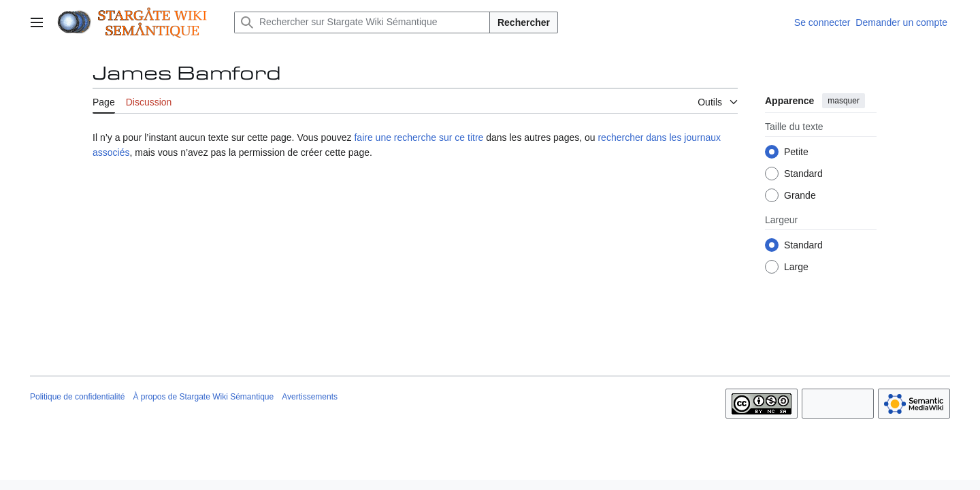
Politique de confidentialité (77, 397)
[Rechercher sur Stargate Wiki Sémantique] (362, 22)
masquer (844, 101)
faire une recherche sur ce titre (419, 137)
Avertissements (310, 397)
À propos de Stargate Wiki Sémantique (203, 397)
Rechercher (524, 22)
